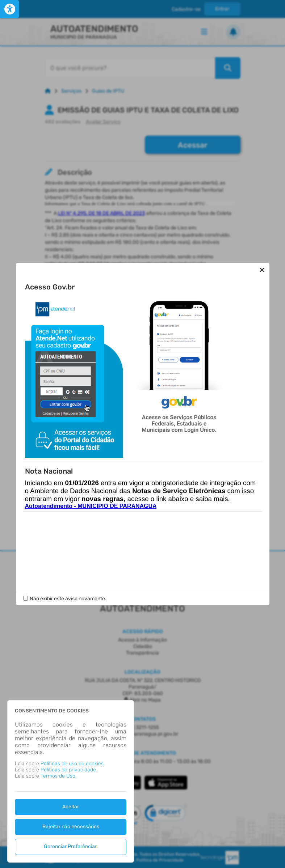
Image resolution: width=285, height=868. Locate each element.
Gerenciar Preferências (71, 846)
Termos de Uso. (58, 776)
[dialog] (71, 781)
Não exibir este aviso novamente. (68, 554)
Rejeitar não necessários (71, 827)
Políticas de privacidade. (69, 770)
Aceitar (71, 807)
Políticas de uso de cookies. (73, 764)
